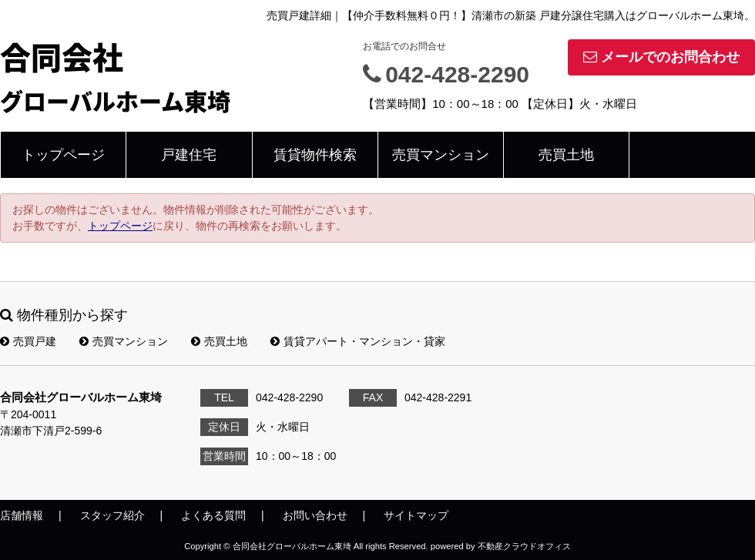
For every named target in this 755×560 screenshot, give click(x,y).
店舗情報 (22, 515)
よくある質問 (213, 515)
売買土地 (566, 155)
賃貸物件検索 (315, 155)
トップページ (63, 155)
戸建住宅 (189, 155)
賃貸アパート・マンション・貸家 (358, 341)
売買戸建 (28, 341)
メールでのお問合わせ (661, 57)
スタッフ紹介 (112, 515)
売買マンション (441, 155)
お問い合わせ (315, 515)
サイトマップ (416, 515)
